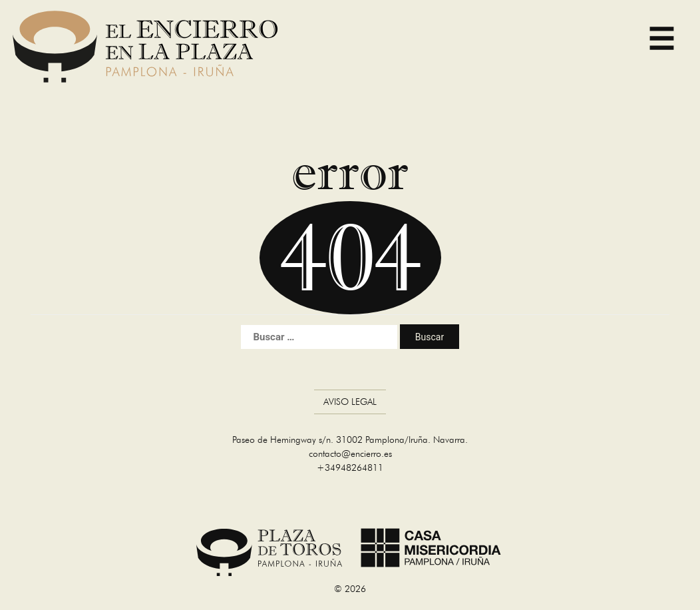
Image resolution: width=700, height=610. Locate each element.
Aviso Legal (350, 402)
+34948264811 (350, 467)
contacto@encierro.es (350, 454)
